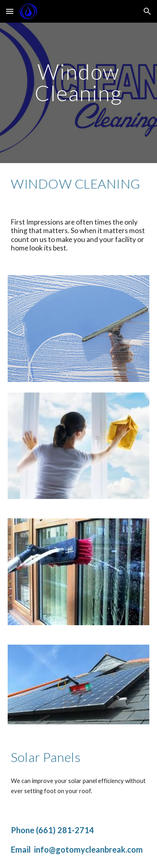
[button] (10, 11)
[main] (78, 82)
